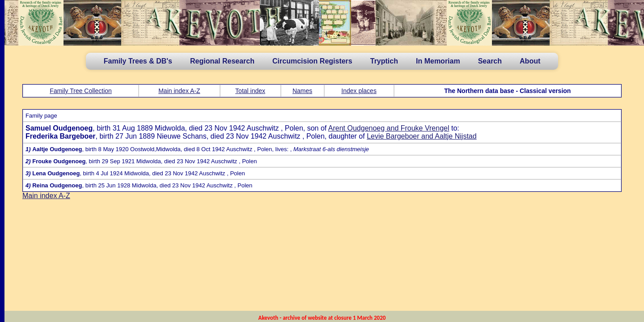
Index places (359, 91)
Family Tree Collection (81, 91)
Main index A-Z (179, 91)
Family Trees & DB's (138, 61)
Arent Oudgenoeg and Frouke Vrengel (389, 128)
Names (302, 91)
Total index (250, 91)
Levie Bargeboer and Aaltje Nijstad (422, 136)
